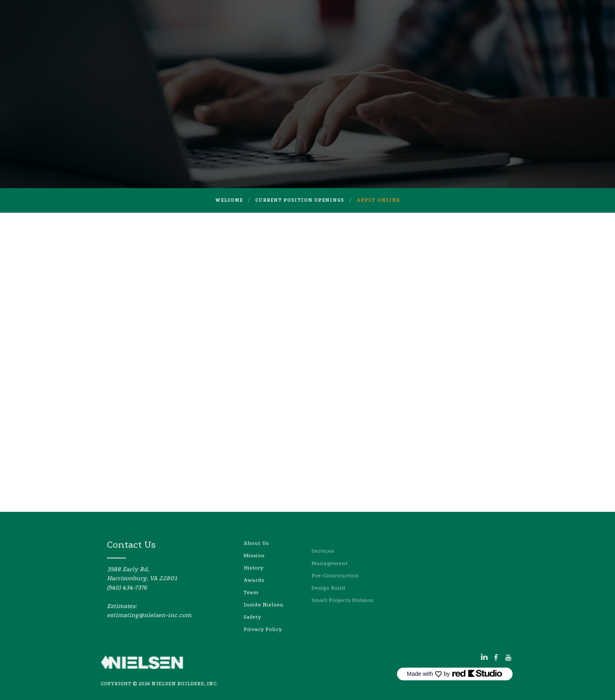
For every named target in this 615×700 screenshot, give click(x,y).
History (253, 585)
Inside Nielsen (263, 622)
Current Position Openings (300, 200)
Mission (254, 573)
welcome (229, 200)
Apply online (378, 200)
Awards (254, 598)
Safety (252, 635)
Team (251, 610)
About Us (256, 561)
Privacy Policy (263, 647)
